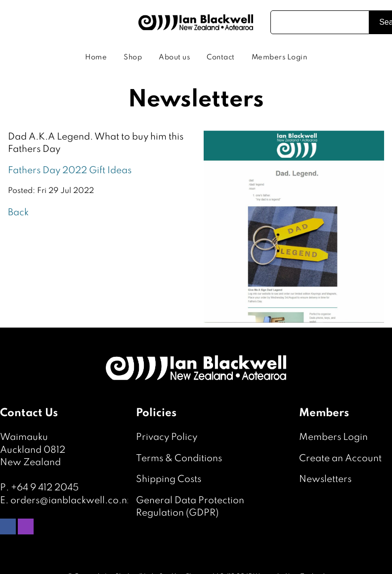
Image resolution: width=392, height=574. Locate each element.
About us (174, 57)
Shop (133, 57)
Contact (221, 57)
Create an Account (340, 458)
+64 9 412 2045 (45, 488)
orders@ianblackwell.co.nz (71, 501)
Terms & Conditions (179, 458)
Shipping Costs (169, 479)
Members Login (280, 57)
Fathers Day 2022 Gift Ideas (70, 170)
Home (96, 57)
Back (18, 213)
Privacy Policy (167, 437)
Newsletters (325, 479)
